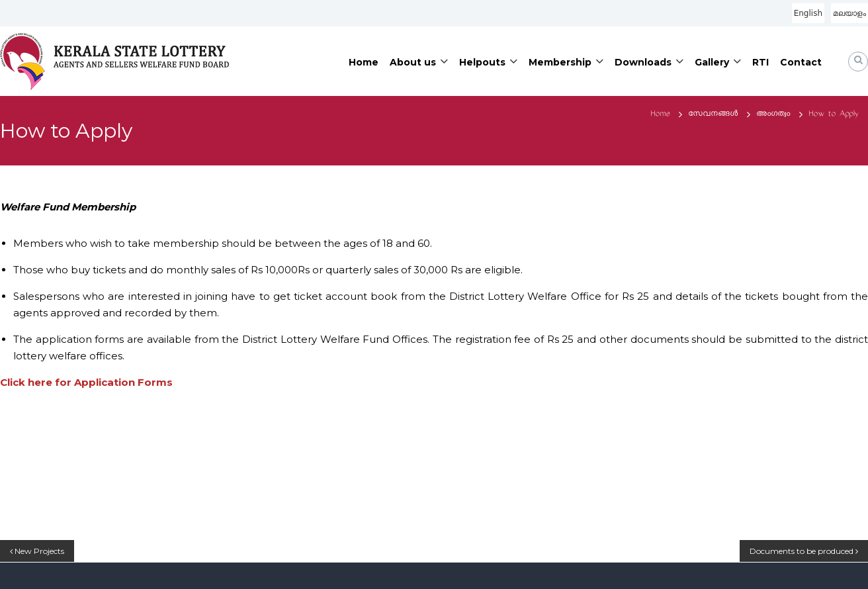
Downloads (643, 62)
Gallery (712, 62)
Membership (560, 62)
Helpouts (482, 62)
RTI (760, 62)
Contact (801, 62)
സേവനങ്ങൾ (713, 114)
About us (413, 62)
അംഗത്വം (773, 114)
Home (364, 62)
